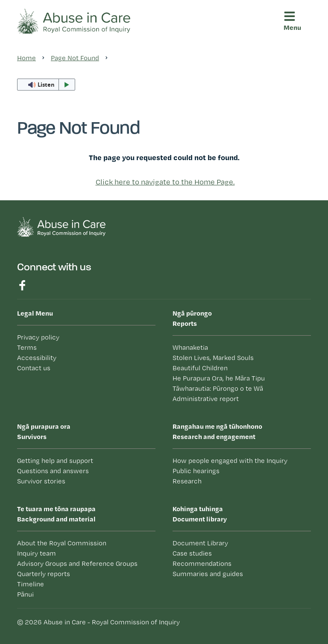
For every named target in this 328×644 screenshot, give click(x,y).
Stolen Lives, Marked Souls (213, 358)
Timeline (31, 584)
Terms (27, 347)
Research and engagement (242, 431)
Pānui (25, 594)
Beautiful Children (200, 368)
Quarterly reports (44, 574)
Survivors (86, 431)
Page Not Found (75, 58)
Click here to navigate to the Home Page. (165, 182)
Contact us (34, 368)
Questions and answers (53, 471)
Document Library (200, 543)
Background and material (86, 513)
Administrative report (206, 399)
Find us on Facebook (22, 285)
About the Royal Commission (62, 543)
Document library (242, 513)
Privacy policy (38, 337)
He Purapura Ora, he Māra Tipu (219, 378)
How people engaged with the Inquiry (230, 461)
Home (26, 58)
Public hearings (196, 471)
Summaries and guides (208, 574)
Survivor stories (41, 481)
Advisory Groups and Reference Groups (77, 563)
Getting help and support (55, 461)
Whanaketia (190, 347)
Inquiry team (37, 553)
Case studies (192, 553)
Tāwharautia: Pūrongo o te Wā (218, 388)
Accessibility (37, 358)
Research (187, 481)
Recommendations (202, 563)
